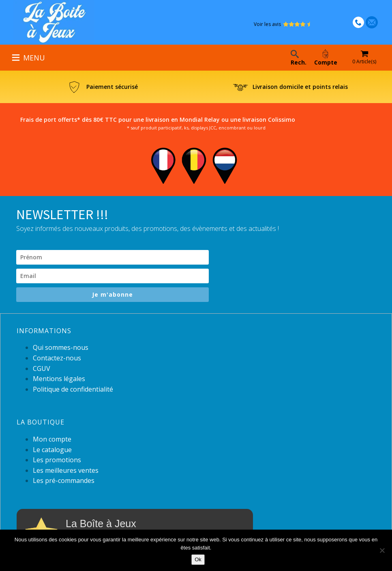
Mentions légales (59, 379)
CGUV (42, 368)
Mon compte (52, 439)
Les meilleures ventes (66, 470)
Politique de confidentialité (73, 389)
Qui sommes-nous (61, 347)
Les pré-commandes (64, 481)
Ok (198, 559)
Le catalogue (52, 450)
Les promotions (57, 460)
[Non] (382, 550)
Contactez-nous (57, 358)
